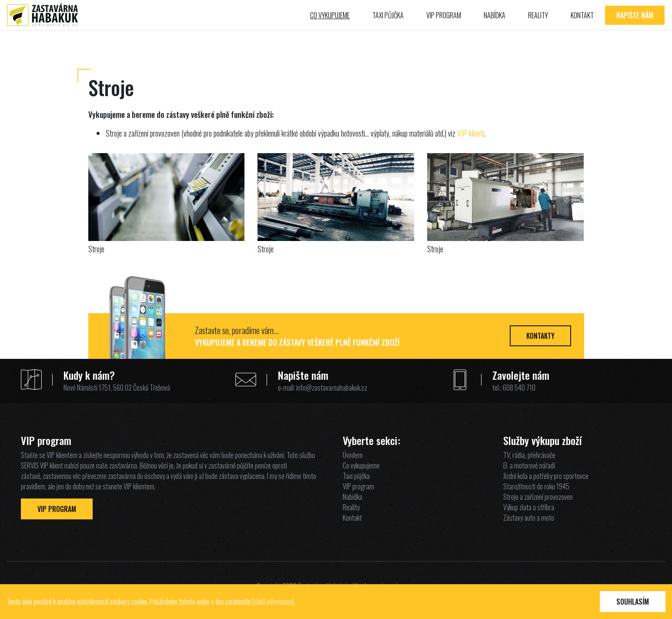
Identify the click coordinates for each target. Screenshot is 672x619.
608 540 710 (519, 388)
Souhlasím (633, 602)
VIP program (444, 15)
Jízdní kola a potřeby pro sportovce (546, 476)
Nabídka (495, 15)
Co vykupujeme (330, 15)
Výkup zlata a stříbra (529, 507)
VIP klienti (471, 133)
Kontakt (582, 15)
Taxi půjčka (388, 15)
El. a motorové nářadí (529, 465)
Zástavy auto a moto (529, 518)
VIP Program (57, 509)
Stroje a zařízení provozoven (538, 497)
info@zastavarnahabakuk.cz (332, 388)
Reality (538, 15)
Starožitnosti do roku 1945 (536, 486)
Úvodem (353, 455)
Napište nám (635, 15)
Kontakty (540, 336)
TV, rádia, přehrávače (529, 455)
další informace (273, 602)
